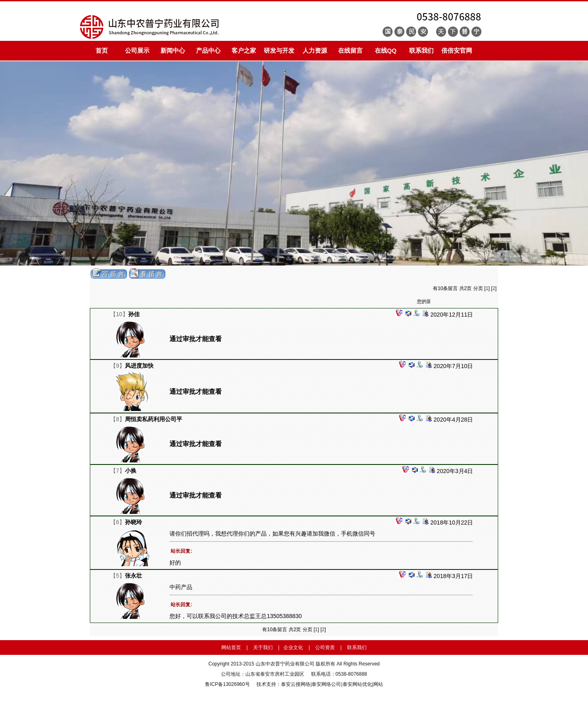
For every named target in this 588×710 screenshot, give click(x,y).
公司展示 (137, 50)
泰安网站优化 (357, 684)
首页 (102, 50)
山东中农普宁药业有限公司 (285, 664)
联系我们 (421, 50)
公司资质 (325, 647)
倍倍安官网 (457, 50)
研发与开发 (279, 50)
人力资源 (315, 50)
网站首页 (231, 647)
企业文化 (293, 647)
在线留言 (350, 50)
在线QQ (386, 50)
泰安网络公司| (327, 684)
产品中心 (208, 50)
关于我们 (263, 647)
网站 (378, 684)
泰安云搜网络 (296, 684)
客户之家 (244, 50)
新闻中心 (173, 50)
